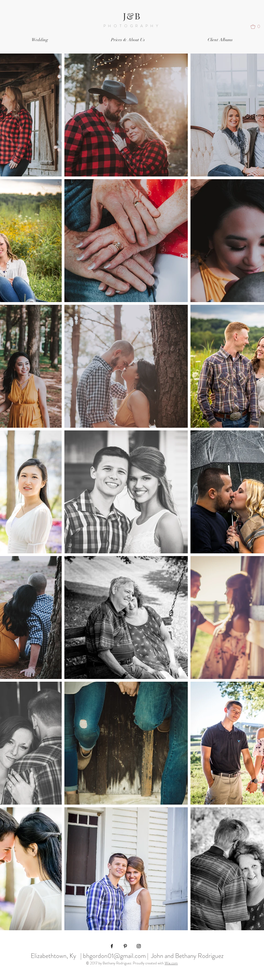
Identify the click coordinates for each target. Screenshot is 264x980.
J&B (132, 16)
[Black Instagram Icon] (139, 946)
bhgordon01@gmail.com (114, 956)
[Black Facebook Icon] (112, 946)
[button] (257, 27)
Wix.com (171, 963)
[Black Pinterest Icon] (125, 946)
